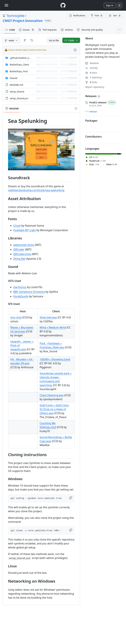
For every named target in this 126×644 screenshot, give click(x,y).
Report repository (95, 87)
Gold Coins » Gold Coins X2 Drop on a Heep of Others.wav (54, 409)
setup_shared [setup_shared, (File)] (17, 92)
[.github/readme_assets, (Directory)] (22, 58)
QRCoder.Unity (22, 254)
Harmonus (20, 287)
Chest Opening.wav (52, 395)
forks (91, 82)
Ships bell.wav (48, 317)
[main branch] (11, 40)
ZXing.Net (19, 259)
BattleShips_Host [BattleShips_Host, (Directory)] (19, 71)
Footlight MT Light (25, 230)
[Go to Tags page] (32, 40)
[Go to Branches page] (25, 40)
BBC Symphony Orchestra (29, 292)
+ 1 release (91, 111)
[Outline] (76, 108)
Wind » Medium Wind (53, 327)
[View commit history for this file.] (75, 50)
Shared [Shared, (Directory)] (13, 78)
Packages (91, 121)
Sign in (110, 5)
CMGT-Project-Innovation (23, 21)
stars (91, 73)
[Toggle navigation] (6, 5)
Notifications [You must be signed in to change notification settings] (77, 16)
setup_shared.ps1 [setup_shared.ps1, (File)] (19, 98)
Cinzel (17, 226)
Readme (92, 63)
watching (93, 77)
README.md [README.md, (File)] (16, 85)
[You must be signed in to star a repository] (115, 16)
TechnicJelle (15, 16)
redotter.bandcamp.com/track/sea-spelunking (36, 190)
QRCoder (19, 249)
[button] (71, 498)
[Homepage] (63, 5)
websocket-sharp (24, 245)
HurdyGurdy (21, 296)
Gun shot (16, 317)
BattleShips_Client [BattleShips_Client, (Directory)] (19, 65)
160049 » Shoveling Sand (55, 359)
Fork (97, 16)
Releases (93, 96)
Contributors (94, 137)
